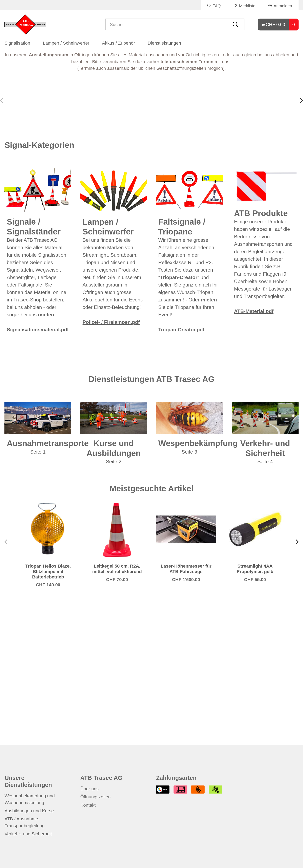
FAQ (217, 6)
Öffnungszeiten (95, 797)
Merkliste (247, 6)
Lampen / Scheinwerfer (66, 45)
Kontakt (88, 805)
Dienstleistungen (164, 45)
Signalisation (17, 45)
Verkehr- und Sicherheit (28, 834)
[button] (300, 171)
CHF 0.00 (276, 25)
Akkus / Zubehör (118, 45)
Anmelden (283, 6)
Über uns (89, 789)
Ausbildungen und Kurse (29, 811)
